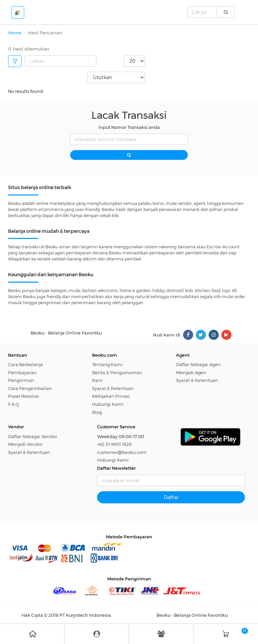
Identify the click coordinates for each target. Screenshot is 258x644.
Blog (97, 412)
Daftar (171, 497)
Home (15, 33)
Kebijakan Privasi (111, 396)
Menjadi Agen (191, 372)
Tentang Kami (107, 364)
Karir (97, 380)
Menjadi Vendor (25, 444)
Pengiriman (21, 380)
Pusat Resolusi (24, 396)
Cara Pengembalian (30, 388)
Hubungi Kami (108, 404)
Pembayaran (22, 372)
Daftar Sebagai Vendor (33, 436)
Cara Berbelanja (26, 364)
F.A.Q (14, 404)
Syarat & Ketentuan (113, 388)
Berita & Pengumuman (117, 372)
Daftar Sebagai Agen (198, 364)
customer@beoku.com (122, 452)
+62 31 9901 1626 (114, 444)
